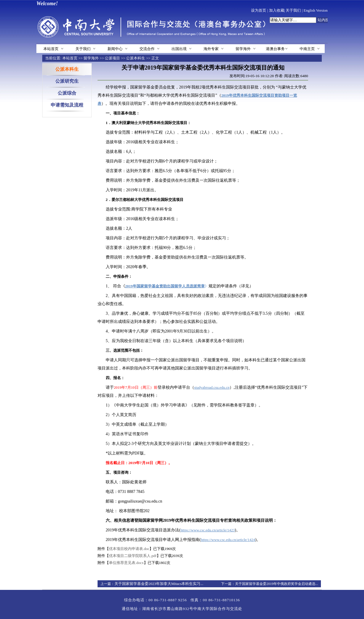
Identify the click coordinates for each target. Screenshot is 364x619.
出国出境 (179, 49)
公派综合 (67, 93)
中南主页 (307, 49)
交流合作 (147, 49)
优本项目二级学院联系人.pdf (133, 556)
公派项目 (112, 58)
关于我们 (293, 10)
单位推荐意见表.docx (126, 563)
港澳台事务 (275, 49)
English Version (316, 10)
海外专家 (211, 49)
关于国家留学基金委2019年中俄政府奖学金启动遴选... (276, 584)
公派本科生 (136, 58)
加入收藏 (277, 10)
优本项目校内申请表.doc (129, 549)
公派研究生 (67, 81)
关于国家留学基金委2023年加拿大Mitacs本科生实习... (159, 584)
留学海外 (243, 49)
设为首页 (259, 10)
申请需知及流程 (67, 105)
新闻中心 (115, 49)
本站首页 (51, 49)
